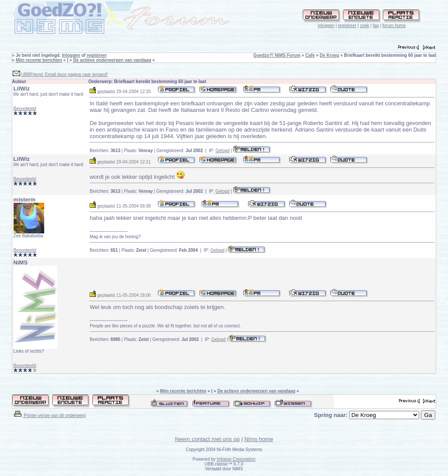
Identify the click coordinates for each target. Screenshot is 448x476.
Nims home (259, 439)
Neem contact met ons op (207, 439)
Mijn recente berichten (39, 60)
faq (376, 26)
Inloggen (71, 55)
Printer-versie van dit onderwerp (49, 415)
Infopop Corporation (236, 459)
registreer (347, 26)
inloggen (326, 26)
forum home (394, 26)
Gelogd (222, 151)
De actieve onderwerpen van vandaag (112, 60)
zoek (365, 26)
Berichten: (105, 151)
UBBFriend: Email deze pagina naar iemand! (64, 75)
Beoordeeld (25, 109)
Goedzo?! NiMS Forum (277, 55)
